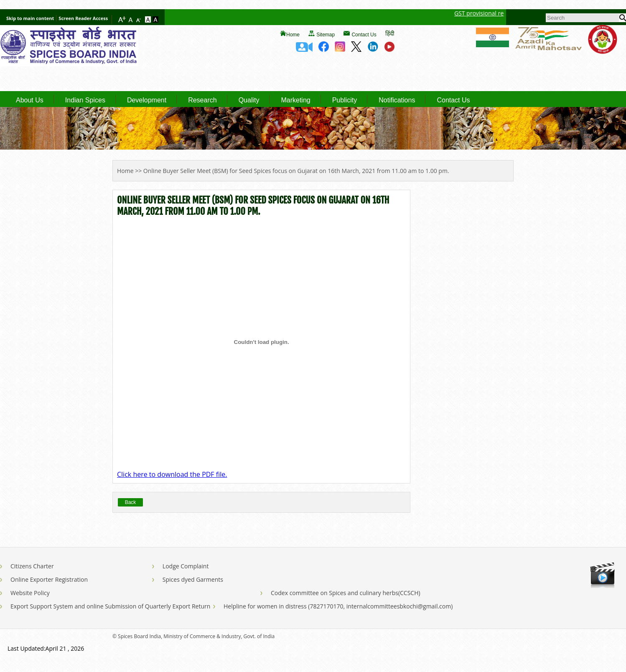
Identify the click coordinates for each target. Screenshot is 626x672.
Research (202, 100)
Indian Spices (85, 100)
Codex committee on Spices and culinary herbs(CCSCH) (346, 593)
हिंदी (390, 33)
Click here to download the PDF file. (172, 474)
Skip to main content (30, 18)
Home (293, 35)
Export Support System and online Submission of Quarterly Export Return (110, 606)
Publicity (345, 100)
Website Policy (30, 593)
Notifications (397, 100)
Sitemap (326, 35)
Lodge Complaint (186, 566)
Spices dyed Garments (193, 579)
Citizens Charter (32, 566)
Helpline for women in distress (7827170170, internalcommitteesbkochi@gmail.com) (338, 606)
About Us (30, 100)
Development (147, 100)
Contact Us (364, 35)
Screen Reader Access (83, 18)
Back (131, 502)
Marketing (295, 100)
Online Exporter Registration (49, 579)
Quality (249, 100)
